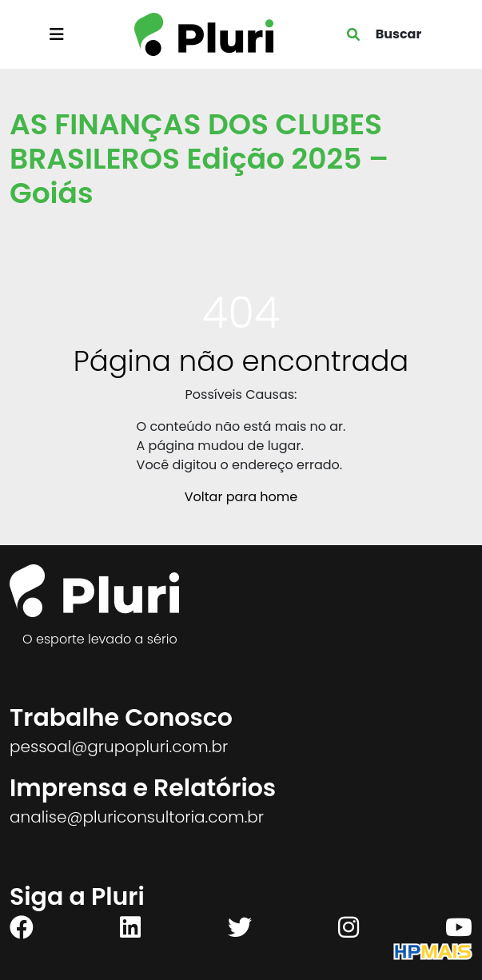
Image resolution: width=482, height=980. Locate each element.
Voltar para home (241, 497)
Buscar (399, 34)
